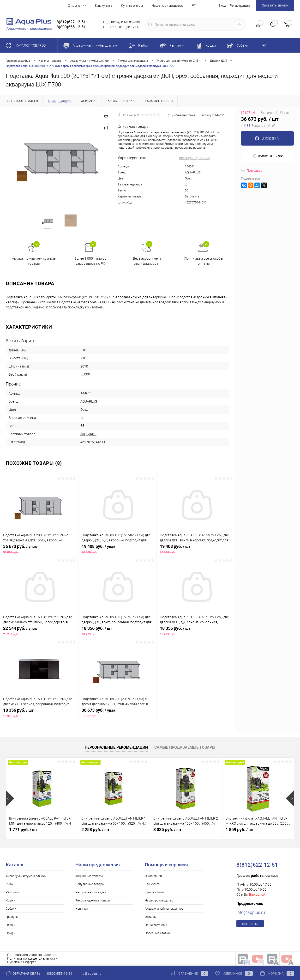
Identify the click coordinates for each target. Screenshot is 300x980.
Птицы (10, 926)
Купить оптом (132, 6)
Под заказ (252, 171)
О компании (77, 6)
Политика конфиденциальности (32, 959)
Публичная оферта (22, 963)
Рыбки (10, 885)
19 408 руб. (118, 550)
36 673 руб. (39, 550)
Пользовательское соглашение (32, 955)
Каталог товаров (30, 45)
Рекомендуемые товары (93, 901)
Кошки (10, 901)
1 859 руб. (240, 830)
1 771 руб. (23, 830)
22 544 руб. (39, 632)
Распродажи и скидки (91, 893)
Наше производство (167, 6)
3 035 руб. (167, 830)
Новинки (81, 909)
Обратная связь (23, 974)
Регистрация (240, 6)
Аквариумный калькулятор (164, 909)
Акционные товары (89, 877)
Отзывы (151, 917)
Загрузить (192, 196)
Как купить (104, 6)
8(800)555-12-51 (60, 974)
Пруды (10, 934)
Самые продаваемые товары (185, 748)
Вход (222, 6)
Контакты (250, 925)
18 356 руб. (118, 632)
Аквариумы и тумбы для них (26, 877)
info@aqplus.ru (251, 913)
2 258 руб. (95, 830)
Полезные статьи (157, 934)
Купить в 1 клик (268, 156)
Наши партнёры (156, 926)
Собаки (11, 909)
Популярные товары (90, 885)
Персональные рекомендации (116, 748)
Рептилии (12, 893)
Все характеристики (195, 158)
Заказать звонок (275, 5)
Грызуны (12, 917)
